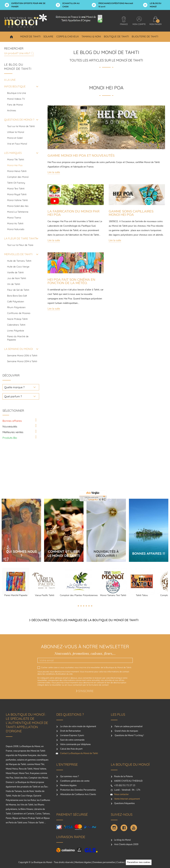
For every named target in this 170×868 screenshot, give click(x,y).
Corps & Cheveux (68, 36)
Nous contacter (121, 794)
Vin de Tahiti (14, 284)
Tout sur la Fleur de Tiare (20, 245)
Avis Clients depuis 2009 (126, 844)
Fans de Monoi (15, 105)
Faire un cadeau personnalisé (128, 726)
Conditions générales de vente (75, 781)
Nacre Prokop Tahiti (17, 319)
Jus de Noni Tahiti (17, 278)
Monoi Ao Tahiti (15, 223)
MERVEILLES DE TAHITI (18, 254)
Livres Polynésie (16, 331)
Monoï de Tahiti (30, 36)
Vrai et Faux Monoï (17, 144)
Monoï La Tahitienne (18, 212)
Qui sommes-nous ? (69, 776)
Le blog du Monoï (122, 840)
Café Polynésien (16, 302)
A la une (10, 80)
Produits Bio (10, 438)
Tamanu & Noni (91, 36)
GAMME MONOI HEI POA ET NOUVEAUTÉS (81, 156)
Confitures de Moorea (19, 313)
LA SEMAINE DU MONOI (18, 349)
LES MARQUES (13, 153)
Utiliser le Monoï (16, 132)
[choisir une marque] (21, 387)
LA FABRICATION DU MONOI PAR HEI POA (73, 213)
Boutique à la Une (17, 93)
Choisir (11, 37)
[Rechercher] (19, 53)
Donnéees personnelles (104, 862)
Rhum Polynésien (16, 307)
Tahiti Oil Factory (16, 183)
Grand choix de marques (126, 731)
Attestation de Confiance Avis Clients (78, 794)
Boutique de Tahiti (116, 36)
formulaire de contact (99, 685)
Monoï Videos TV (16, 99)
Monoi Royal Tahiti (17, 194)
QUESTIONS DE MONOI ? (19, 120)
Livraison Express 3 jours (72, 735)
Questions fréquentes (124, 803)
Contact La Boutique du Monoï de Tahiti (79, 753)
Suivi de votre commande (72, 740)
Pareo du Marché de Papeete (18, 338)
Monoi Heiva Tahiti (17, 171)
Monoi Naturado (16, 229)
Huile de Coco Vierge (18, 267)
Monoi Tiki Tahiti (16, 159)
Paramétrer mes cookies (139, 862)
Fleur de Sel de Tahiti (18, 290)
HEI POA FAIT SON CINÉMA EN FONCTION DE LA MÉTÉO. (71, 281)
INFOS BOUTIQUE (15, 86)
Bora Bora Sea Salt (17, 296)
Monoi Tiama (14, 218)
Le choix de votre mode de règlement (78, 726)
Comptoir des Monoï (18, 177)
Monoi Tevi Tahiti (16, 189)
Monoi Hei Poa (15, 165)
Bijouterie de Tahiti (145, 36)
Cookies (120, 862)
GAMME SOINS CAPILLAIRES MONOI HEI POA (131, 213)
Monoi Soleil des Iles (18, 206)
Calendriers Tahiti (16, 325)
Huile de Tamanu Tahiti (19, 261)
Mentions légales (68, 785)
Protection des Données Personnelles (78, 790)
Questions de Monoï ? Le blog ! (129, 735)
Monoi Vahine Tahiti (17, 200)
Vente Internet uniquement (127, 799)
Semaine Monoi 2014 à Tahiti (22, 361)
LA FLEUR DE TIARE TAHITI (21, 238)
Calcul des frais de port (71, 749)
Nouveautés (10, 426)
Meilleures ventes (13, 432)
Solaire (48, 36)
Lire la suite (54, 172)
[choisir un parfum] (21, 396)
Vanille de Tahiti (15, 272)
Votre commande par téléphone (75, 744)
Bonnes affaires (12, 421)
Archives (12, 110)
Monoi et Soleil (15, 138)
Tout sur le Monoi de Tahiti (21, 126)
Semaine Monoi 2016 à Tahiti (22, 356)
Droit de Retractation (70, 731)
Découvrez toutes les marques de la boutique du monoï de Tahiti (85, 620)
